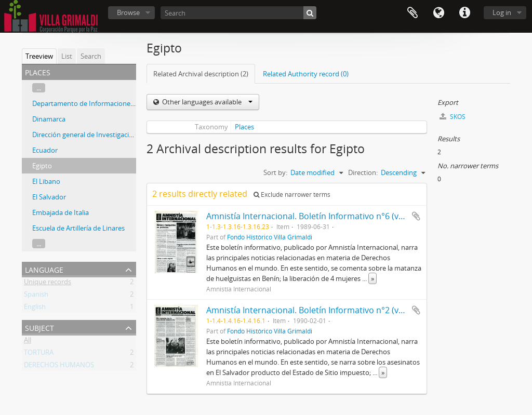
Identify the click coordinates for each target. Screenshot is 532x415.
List (67, 56)
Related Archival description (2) (201, 74)
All (28, 342)
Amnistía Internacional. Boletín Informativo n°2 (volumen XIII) (325, 310)
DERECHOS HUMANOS (59, 367)
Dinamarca (49, 119)
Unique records (48, 284)
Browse (128, 12)
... (39, 88)
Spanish (36, 296)
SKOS (453, 117)
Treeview (39, 56)
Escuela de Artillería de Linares (78, 228)
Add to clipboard (416, 216)
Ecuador (45, 150)
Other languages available (207, 102)
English (35, 309)
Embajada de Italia (61, 212)
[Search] (238, 13)
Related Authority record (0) (306, 74)
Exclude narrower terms (292, 195)
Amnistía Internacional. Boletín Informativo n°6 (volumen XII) (324, 216)
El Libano (46, 181)
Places (244, 127)
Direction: (363, 172)
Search (91, 56)
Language (438, 13)
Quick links (464, 13)
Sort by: (275, 172)
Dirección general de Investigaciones (88, 135)
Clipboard (413, 13)
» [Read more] (373, 278)
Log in (502, 12)
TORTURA (39, 354)
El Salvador (49, 197)
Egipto (42, 166)
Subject (39, 327)
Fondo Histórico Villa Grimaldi (270, 237)
